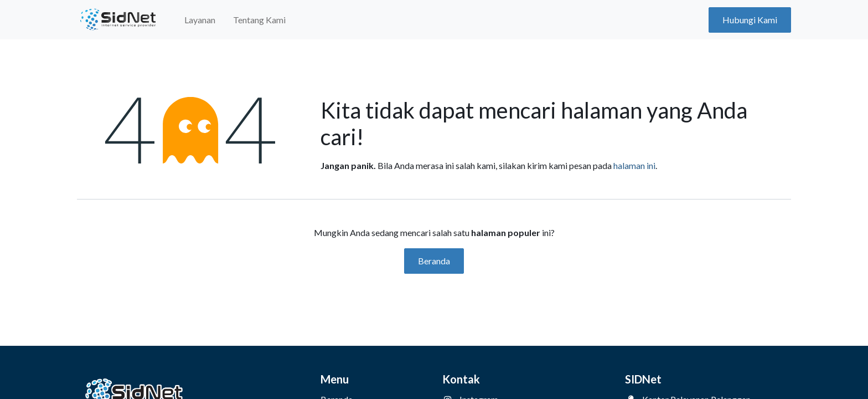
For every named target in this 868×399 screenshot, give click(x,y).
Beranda (434, 261)
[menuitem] (200, 20)
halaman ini (634, 165)
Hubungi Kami (750, 20)
